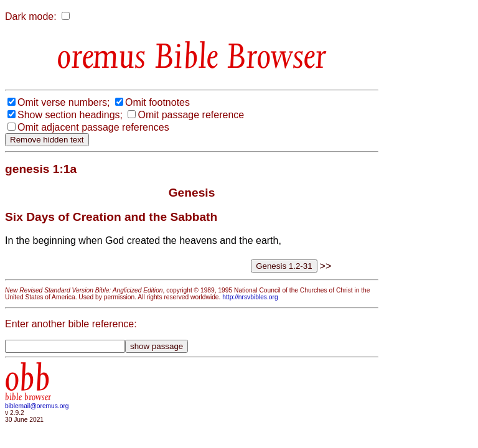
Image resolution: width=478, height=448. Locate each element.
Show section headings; (70, 115)
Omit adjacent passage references (93, 127)
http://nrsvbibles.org (250, 297)
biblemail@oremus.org (37, 406)
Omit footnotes (157, 102)
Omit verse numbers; (63, 102)
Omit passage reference (191, 115)
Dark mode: (31, 16)
